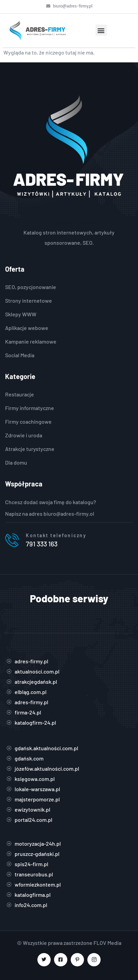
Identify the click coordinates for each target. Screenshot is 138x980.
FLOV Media (107, 943)
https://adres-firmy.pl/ (69, 222)
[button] (101, 30)
